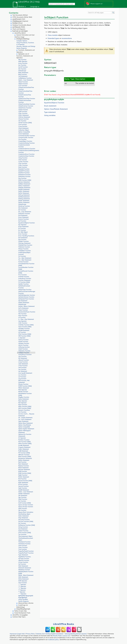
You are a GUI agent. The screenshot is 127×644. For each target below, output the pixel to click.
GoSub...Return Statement (26, 306)
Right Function (23, 475)
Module (21, 6)
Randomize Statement (25, 458)
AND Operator (23, 61)
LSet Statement (23, 364)
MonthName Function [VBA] (25, 394)
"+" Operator (22, 588)
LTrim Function (23, 366)
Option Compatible (24, 132)
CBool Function (23, 82)
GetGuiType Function (25, 290)
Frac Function (23, 275)
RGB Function (23, 471)
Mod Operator (23, 390)
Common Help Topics (19, 617)
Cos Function (22, 139)
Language (34, 6)
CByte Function (23, 84)
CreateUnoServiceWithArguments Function (27, 151)
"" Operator (22, 592)
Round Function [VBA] (25, 481)
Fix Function (22, 256)
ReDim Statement (24, 460)
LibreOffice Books (64, 624)
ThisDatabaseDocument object (26, 539)
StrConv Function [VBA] (26, 521)
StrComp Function (24, 520)
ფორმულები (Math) (19, 27)
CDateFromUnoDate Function (25, 101)
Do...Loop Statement (25, 212)
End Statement (23, 215)
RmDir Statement (24, 477)
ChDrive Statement (24, 117)
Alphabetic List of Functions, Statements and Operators (25, 56)
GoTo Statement (23, 308)
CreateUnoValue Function (26, 156)
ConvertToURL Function (26, 137)
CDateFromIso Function (26, 106)
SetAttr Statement (24, 494)
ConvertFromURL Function (27, 136)
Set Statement (23, 495)
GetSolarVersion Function (26, 297)
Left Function (22, 367)
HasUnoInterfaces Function (27, 312)
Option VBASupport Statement (24, 431)
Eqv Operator (22, 225)
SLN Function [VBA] (25, 503)
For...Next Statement (25, 258)
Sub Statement (23, 529)
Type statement (50, 112)
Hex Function (22, 314)
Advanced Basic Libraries (26, 603)
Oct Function (22, 412)
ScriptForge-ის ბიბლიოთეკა (22, 606)
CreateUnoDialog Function (27, 143)
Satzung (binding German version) (76, 634)
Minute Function (23, 384)
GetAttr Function (24, 284)
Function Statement (24, 280)
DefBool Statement (24, 184)
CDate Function (23, 110)
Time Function (23, 546)
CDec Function (23, 113)
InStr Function (23, 323)
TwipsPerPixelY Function (26, 553)
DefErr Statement (24, 191)
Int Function (22, 332)
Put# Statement (23, 451)
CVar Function (23, 163)
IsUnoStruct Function (25, 355)
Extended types (53, 38)
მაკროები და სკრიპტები (20, 31)
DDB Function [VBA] (25, 180)
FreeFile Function (24, 277)
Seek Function (23, 488)
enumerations (67, 38)
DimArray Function (24, 206)
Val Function (22, 564)
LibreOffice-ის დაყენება (20, 615)
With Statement (23, 577)
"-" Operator (22, 585)
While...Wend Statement (26, 575)
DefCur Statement (24, 186)
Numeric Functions (24, 410)
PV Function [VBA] (24, 453)
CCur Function (23, 86)
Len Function (22, 369)
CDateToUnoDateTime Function (25, 92)
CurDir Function (23, 162)
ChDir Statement (24, 115)
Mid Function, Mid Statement (24, 381)
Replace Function (24, 466)
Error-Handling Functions (26, 236)
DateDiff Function (24, 171)
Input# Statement (24, 330)
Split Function (23, 508)
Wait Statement (23, 566)
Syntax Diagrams (22, 48)
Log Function (22, 379)
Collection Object (24, 130)
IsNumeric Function (24, 351)
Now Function (23, 405)
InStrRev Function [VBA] (26, 325)
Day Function (22, 178)
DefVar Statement (24, 202)
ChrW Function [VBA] (25, 123)
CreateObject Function (25, 141)
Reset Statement (23, 468)
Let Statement (23, 371)
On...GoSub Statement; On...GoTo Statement (25, 418)
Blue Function (23, 74)
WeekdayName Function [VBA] (26, 572)
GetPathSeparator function (27, 295)
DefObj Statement (24, 197)
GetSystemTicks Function (26, 299)
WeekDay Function (24, 570)
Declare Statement (24, 182)
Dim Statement (23, 208)
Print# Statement (24, 445)
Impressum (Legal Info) (17, 634)
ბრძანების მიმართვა (23, 39)
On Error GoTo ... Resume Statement (26, 415)
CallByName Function (25, 78)
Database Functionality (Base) (22, 25)
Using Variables (23, 599)
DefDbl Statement (24, 189)
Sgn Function (22, 497)
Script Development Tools (22, 613)
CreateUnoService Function (27, 149)
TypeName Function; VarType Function (25, 558)
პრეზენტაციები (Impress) (20, 21)
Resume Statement (24, 470)
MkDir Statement (24, 388)
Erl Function (22, 228)
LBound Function (24, 360)
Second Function (23, 486)
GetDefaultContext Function (24, 287)
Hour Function (23, 316)
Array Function (23, 63)
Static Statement (24, 516)
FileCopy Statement (24, 243)
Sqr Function (22, 510)
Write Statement (23, 579)
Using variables (50, 115)
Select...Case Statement (26, 80)
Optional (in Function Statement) (25, 435)
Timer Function (23, 547)
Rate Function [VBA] (25, 457)
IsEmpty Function (24, 343)
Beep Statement (23, 73)
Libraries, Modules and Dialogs (26, 46)
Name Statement (24, 399)
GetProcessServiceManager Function (27, 292)
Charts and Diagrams (19, 29)
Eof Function (22, 221)
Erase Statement (23, 227)
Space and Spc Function (26, 505)
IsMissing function (24, 347)
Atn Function (22, 69)
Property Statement (24, 447)
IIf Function (22, 317)
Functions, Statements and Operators (25, 51)
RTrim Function (23, 484)
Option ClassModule (25, 425)
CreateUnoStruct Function (26, 154)
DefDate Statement (24, 188)
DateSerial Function (24, 175)
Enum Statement (23, 217)
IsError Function (23, 345)
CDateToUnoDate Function (27, 104)
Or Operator (22, 438)
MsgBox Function (24, 397)
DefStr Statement (24, 201)
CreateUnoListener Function (24, 146)
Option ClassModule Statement (56, 109)
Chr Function (22, 121)
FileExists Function (24, 247)
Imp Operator (22, 321)
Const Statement (24, 134)
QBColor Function (24, 455)
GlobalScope (22, 71)
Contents (14, 13)
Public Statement (24, 449)
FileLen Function (23, 249)
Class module (53, 35)
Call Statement (23, 76)
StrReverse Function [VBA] (27, 525)
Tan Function (22, 534)
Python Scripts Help (21, 611)
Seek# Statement (24, 490)
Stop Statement (23, 518)
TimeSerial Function (24, 542)
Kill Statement (23, 358)
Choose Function (24, 119)
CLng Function (23, 126)
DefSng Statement (24, 199)
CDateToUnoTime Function (27, 99)
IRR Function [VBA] (24, 336)
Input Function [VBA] (25, 327)
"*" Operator (22, 586)
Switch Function (23, 531)
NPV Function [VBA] (25, 408)
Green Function (23, 310)
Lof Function (22, 377)
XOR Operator (23, 581)
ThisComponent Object (25, 536)
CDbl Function (23, 112)
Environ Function (24, 219)
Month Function (23, 392)
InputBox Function (24, 329)
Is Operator (22, 338)
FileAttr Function (24, 241)
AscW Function (23, 67)
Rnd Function (22, 479)
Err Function (22, 230)
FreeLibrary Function (25, 278)
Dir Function (22, 210)
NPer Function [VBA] (25, 406)
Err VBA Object (23, 232)
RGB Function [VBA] (25, 473)
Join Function (22, 356)
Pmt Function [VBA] (24, 442)
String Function (23, 527)
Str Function (22, 523)
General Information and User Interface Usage (25, 36)
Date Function (23, 167)
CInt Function (23, 124)
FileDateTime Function (25, 245)
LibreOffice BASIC (20, 33)
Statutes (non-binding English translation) (50, 634)
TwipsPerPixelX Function (26, 551)
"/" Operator (22, 590)
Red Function (22, 462)
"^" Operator (22, 594)
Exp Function (22, 240)
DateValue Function (24, 176)
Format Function (23, 262)
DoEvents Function (24, 214)
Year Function (23, 583)
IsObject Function (24, 353)
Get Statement (23, 301)
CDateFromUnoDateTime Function (26, 88)
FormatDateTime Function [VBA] (26, 265)
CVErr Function (23, 165)
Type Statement (23, 555)
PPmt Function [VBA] (25, 444)
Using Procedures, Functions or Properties (25, 44)
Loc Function (22, 375)
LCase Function (23, 362)
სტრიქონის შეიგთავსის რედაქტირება (26, 597)
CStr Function (23, 160)
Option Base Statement (25, 423)
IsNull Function (23, 349)
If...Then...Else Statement (26, 319)
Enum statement (50, 106)
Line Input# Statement (25, 373)
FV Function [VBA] (24, 282)
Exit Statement (23, 238)
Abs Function (22, 60)
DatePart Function (24, 173)
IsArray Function (23, 340)
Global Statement (24, 303)
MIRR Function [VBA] (25, 386)
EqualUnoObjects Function (27, 223)
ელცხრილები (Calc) (19, 19)
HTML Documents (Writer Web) (22, 17)
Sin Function (22, 501)
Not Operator (22, 403)
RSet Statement (23, 482)
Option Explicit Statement (26, 429)
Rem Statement (23, 464)
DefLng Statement (24, 195)
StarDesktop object (24, 514)
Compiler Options (22, 41)
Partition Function (24, 440)
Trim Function (23, 549)
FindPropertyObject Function (24, 253)
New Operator (23, 401)
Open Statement (23, 421)
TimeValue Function (24, 544)
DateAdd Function (24, 169)
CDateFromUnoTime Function (25, 96)
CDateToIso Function (25, 108)
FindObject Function (25, 251)
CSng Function (23, 158)
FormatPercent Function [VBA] (26, 272)
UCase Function (23, 562)
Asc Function (22, 65)
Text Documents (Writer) (20, 15)
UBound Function (24, 560)
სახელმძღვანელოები (23, 609)
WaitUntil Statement (25, 568)
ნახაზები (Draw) (17, 23)
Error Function (23, 234)
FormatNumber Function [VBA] (26, 268)
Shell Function (23, 499)
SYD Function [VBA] (25, 533)
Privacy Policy (30, 634)
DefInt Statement (24, 193)
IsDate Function (23, 342)
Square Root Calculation (26, 512)
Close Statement (23, 128)
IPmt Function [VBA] (25, 334)
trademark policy (53, 639)
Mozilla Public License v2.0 (62, 636)
